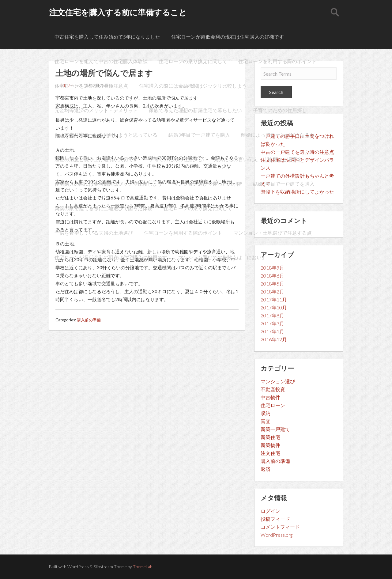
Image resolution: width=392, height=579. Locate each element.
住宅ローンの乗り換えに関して (193, 61)
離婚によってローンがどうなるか (278, 135)
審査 (266, 421)
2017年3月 (272, 323)
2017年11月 (274, 299)
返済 (266, 469)
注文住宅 (270, 453)
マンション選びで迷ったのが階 (208, 184)
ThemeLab (143, 567)
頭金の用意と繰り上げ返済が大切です (96, 159)
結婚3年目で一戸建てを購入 (199, 135)
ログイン (270, 511)
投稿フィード (275, 519)
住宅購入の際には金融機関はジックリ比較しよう (193, 86)
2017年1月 (272, 331)
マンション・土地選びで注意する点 (273, 233)
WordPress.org (277, 535)
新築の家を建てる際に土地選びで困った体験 (104, 208)
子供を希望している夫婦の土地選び (94, 233)
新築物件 (270, 445)
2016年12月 (274, 339)
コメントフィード (280, 527)
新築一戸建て (275, 429)
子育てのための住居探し (280, 110)
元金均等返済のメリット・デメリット (96, 110)
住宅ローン (273, 405)
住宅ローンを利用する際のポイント (277, 61)
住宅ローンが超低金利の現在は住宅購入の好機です (228, 37)
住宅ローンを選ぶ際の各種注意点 (91, 86)
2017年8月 (272, 315)
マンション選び (278, 381)
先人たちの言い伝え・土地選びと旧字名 (258, 159)
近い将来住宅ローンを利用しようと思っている (106, 135)
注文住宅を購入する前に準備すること (118, 12)
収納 (266, 413)
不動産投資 (273, 389)
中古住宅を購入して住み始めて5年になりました (107, 37)
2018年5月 (272, 284)
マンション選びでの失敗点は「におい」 (222, 257)
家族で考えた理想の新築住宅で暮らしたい (195, 110)
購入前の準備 (89, 320)
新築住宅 (270, 437)
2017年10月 (274, 307)
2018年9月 (272, 268)
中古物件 (270, 397)
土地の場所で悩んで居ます (84, 282)
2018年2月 (272, 291)
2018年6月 (272, 276)
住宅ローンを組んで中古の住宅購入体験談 (101, 61)
